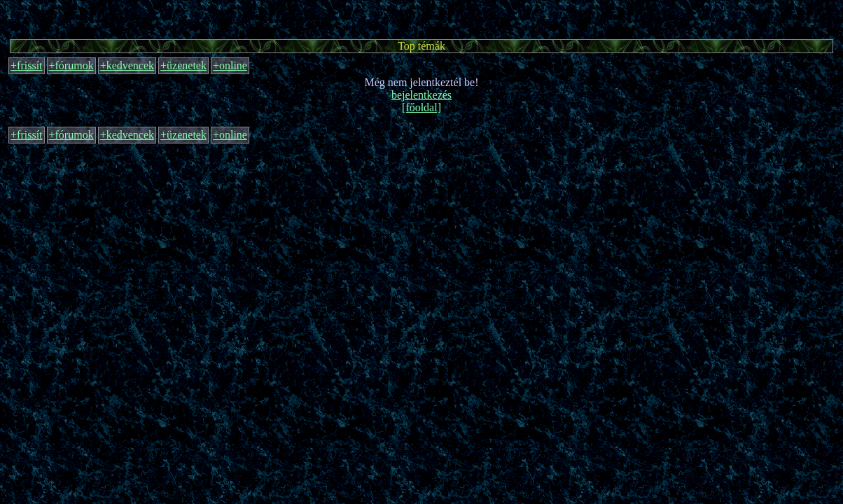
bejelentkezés (421, 95)
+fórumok (71, 65)
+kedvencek (127, 65)
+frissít (26, 65)
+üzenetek (183, 65)
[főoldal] (421, 107)
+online (230, 65)
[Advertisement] (421, 17)
